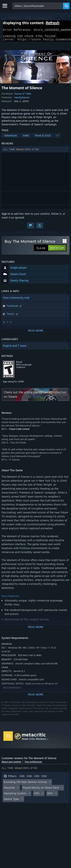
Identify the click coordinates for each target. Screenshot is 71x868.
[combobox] (38, 6)
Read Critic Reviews (34, 741)
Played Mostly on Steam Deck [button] (41, 790)
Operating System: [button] (15, 796)
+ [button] (57, 138)
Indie (26, 138)
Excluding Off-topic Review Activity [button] (25, 784)
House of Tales (23, 96)
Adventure (10, 138)
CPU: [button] (37, 796)
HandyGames (22, 100)
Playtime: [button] (10, 790)
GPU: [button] (50, 796)
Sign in (6, 216)
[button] (36, 152)
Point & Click (43, 138)
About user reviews (11, 764)
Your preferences (33, 764)
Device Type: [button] (12, 801)
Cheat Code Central (19, 431)
